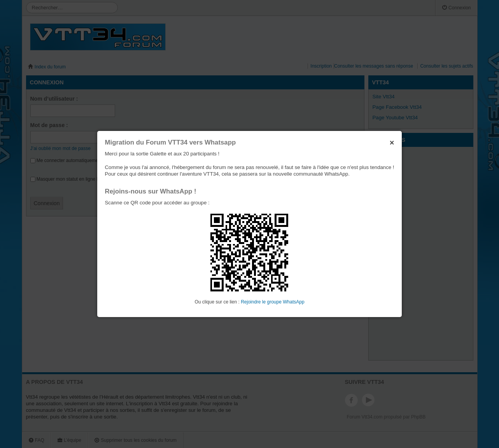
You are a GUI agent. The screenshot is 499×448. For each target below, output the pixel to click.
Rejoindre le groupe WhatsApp (272, 302)
